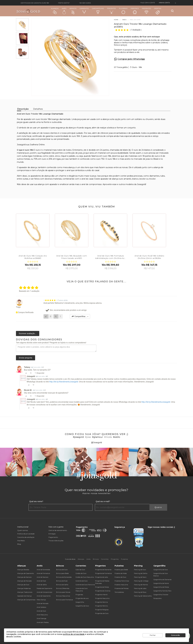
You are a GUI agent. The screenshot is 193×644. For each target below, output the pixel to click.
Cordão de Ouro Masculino (85, 577)
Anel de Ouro (41, 611)
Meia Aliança (41, 600)
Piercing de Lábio (140, 588)
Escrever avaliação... (28, 333)
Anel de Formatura (43, 573)
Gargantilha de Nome (161, 583)
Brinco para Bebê (62, 573)
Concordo (175, 635)
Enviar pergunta (26, 358)
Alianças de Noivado (24, 581)
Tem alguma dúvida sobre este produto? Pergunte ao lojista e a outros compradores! (51, 343)
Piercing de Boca (140, 592)
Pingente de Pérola (102, 587)
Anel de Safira (42, 585)
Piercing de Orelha (141, 573)
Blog (19, 544)
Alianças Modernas (24, 588)
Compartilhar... (80, 316)
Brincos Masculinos (63, 596)
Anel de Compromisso (44, 592)
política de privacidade (74, 634)
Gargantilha (80, 602)
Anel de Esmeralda (43, 570)
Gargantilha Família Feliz (162, 591)
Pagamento (53, 537)
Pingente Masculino (102, 598)
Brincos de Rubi (62, 581)
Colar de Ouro (80, 570)
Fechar (153, 635)
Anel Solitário (41, 607)
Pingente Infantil (101, 595)
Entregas (52, 534)
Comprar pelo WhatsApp (131, 59)
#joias (88, 437)
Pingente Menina (101, 602)
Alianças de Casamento (26, 573)
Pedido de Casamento (44, 588)
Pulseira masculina (121, 585)
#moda (108, 437)
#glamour (98, 437)
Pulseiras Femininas (122, 581)
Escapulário (157, 598)
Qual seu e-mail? (103, 501)
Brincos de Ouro (62, 570)
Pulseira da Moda (121, 573)
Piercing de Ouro (140, 570)
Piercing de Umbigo (141, 581)
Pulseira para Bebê (121, 570)
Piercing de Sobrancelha (143, 596)
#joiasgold (78, 437)
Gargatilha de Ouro (82, 606)
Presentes (146, 11)
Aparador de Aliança (24, 596)
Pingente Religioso (102, 610)
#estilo (117, 437)
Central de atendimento (58, 530)
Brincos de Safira (62, 585)
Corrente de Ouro (82, 581)
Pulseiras (123, 11)
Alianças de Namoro (24, 577)
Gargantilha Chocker (161, 595)
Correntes (84, 11)
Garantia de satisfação (26, 537)
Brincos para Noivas (63, 592)
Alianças (55, 11)
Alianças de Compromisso (26, 600)
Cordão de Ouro (81, 573)
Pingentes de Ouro (102, 613)
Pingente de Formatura (103, 573)
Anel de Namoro (42, 577)
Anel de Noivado (43, 603)
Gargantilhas (98, 11)
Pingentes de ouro (82, 598)
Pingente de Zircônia (103, 591)
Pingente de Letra (102, 577)
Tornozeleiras (119, 592)
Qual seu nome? (36, 501)
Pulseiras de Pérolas (122, 588)
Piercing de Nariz (140, 577)
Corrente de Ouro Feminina (85, 585)
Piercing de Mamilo (141, 585)
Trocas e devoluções (56, 541)
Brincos (73, 11)
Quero (158, 507)
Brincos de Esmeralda (64, 577)
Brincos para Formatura (65, 600)
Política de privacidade (26, 534)
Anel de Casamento (44, 596)
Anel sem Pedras (43, 622)
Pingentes (111, 11)
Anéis (64, 11)
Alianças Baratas (23, 570)
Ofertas (158, 11)
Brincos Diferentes (63, 588)
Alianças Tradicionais (25, 592)
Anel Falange (41, 618)
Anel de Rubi (41, 581)
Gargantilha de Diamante (162, 580)
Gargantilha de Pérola (161, 587)
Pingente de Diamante (103, 570)
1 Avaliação (136, 30)
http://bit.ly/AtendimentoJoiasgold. (64, 382)
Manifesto (21, 541)
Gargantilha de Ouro (161, 570)
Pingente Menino (101, 606)
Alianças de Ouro (23, 585)
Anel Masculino (42, 615)
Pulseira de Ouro (120, 577)
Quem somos (23, 530)
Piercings (135, 11)
